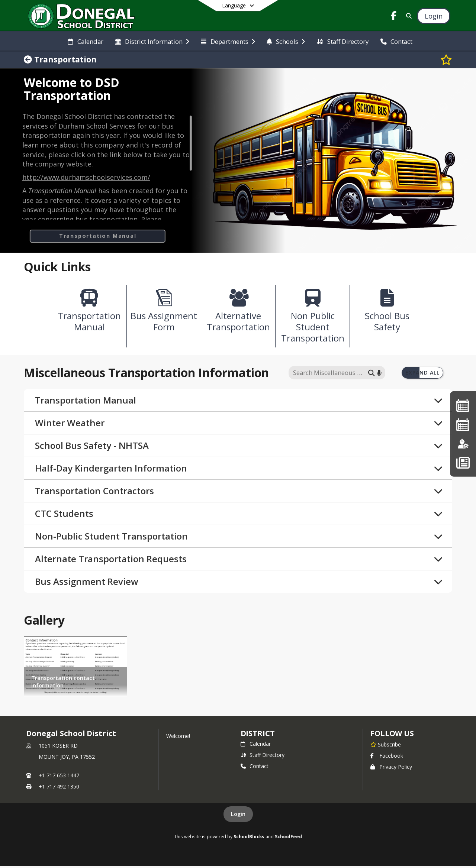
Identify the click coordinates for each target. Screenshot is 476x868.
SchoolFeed (288, 838)
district (258, 735)
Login (238, 816)
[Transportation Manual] (89, 314)
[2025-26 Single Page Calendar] (463, 405)
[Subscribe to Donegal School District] (386, 746)
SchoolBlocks (249, 838)
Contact (255, 768)
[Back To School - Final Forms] (463, 462)
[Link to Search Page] (407, 16)
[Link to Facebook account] (394, 17)
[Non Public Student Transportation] (313, 319)
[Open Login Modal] (434, 16)
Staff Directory (263, 757)
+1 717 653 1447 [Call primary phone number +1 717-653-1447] (59, 777)
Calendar (256, 746)
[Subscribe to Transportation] (446, 59)
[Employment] (463, 443)
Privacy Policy (391, 769)
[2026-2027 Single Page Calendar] (463, 425)
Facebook (387, 757)
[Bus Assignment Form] (164, 313)
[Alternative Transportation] (238, 313)
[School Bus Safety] (387, 314)
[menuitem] (85, 41)
